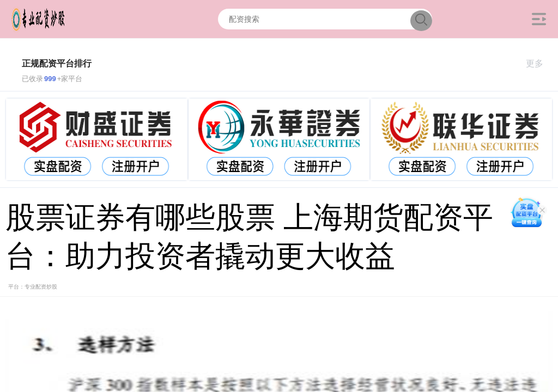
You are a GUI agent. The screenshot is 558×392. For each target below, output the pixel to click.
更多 (539, 63)
